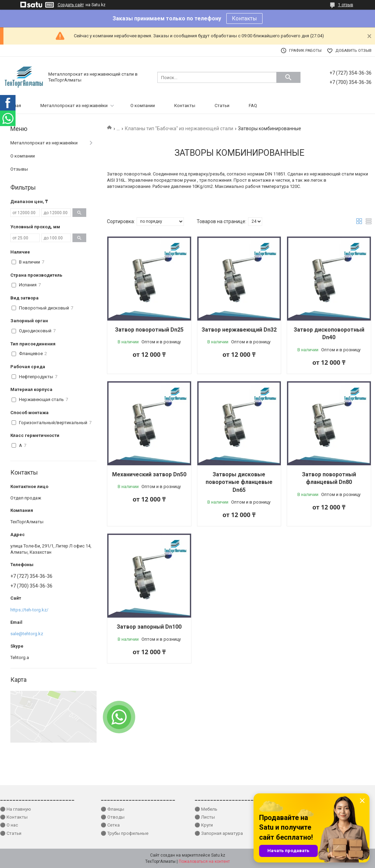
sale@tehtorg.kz (27, 634)
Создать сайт (71, 5)
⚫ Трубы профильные (125, 833)
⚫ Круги (204, 825)
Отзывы (19, 169)
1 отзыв (346, 5)
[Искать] (288, 77)
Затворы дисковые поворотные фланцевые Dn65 (239, 482)
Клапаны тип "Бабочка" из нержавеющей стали (179, 128)
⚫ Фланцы (112, 809)
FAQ (253, 106)
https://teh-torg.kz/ (29, 610)
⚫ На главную (16, 809)
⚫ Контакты (14, 817)
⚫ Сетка (110, 825)
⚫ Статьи (11, 833)
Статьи (222, 106)
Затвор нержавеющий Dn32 (239, 330)
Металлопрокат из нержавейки (74, 106)
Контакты (244, 18)
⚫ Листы (205, 817)
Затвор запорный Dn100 (149, 627)
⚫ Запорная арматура (219, 833)
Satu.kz (218, 855)
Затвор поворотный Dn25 (149, 330)
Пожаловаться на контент (204, 861)
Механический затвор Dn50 (149, 474)
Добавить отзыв (353, 51)
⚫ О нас (9, 825)
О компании (143, 106)
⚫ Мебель (206, 809)
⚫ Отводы (113, 817)
